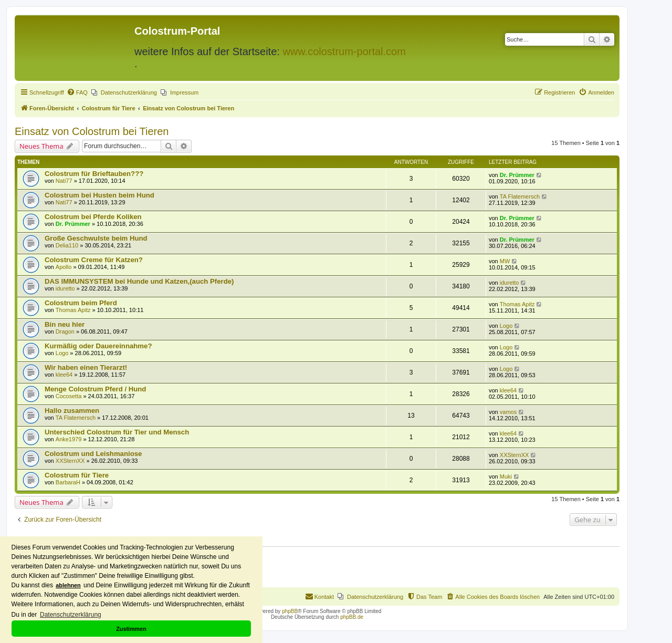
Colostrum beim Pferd (81, 303)
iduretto (65, 288)
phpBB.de (352, 617)
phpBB (290, 611)
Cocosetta (69, 396)
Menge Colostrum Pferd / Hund (95, 389)
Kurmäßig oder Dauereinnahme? (98, 346)
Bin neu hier (65, 324)
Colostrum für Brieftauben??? (94, 174)
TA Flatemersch (520, 196)
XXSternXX (70, 461)
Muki (506, 476)
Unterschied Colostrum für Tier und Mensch (117, 432)
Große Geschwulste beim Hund (96, 238)
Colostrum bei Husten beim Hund (99, 195)
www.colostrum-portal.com (344, 51)
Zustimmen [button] (131, 629)
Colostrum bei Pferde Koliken (93, 217)
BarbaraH (68, 482)
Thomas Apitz (73, 310)
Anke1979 (69, 439)
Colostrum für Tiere (77, 475)
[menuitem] (77, 92)
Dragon (65, 331)
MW (505, 261)
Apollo (64, 267)
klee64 (64, 375)
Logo (506, 326)
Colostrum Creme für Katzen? (94, 260)
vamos (508, 412)
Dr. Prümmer (517, 175)
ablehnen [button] (68, 585)
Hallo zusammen (72, 411)
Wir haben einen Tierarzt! (86, 367)
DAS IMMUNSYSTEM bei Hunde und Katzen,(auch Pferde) (139, 281)
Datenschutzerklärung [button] (71, 615)
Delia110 (67, 245)
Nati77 (64, 181)
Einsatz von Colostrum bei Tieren (92, 131)
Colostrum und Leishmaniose (93, 454)
